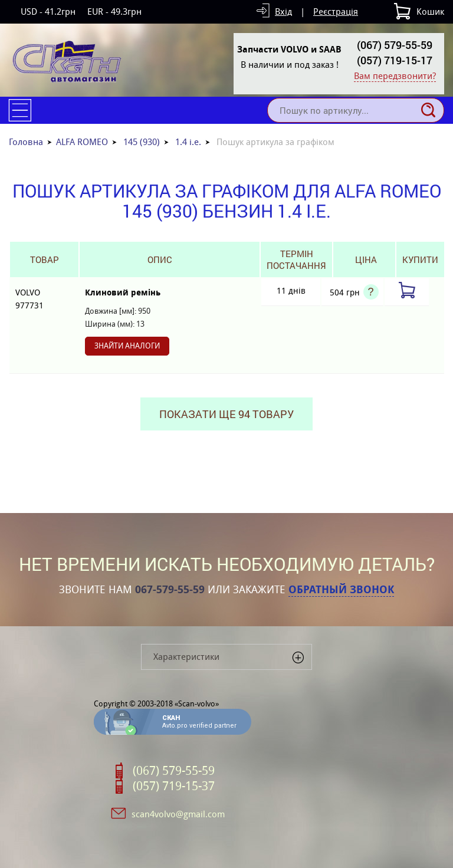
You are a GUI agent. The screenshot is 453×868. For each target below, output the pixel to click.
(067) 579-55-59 (395, 45)
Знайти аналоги (127, 346)
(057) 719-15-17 (395, 60)
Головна (26, 142)
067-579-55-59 (170, 590)
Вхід (283, 11)
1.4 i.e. (188, 142)
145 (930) (142, 142)
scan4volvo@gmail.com (178, 814)
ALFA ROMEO (82, 142)
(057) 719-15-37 (174, 786)
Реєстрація (336, 11)
